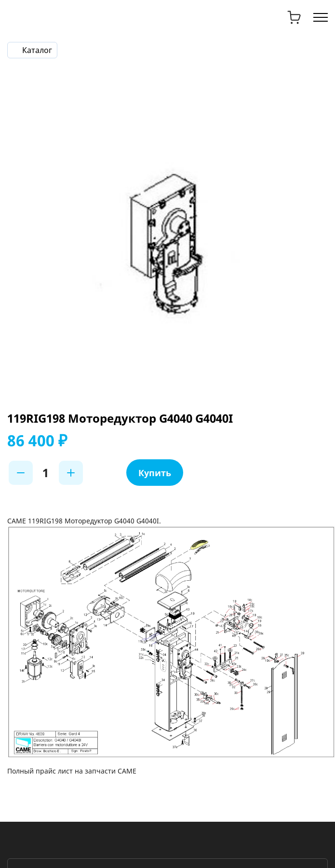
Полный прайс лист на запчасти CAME (72, 771)
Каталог (37, 50)
